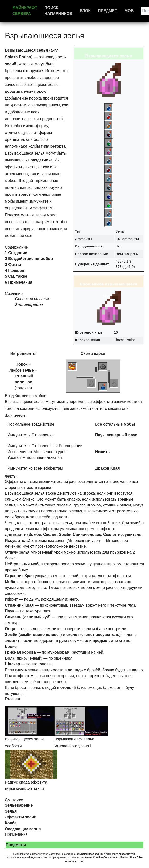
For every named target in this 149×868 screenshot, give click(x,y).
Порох (21, 364)
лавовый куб (36, 617)
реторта (58, 146)
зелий (11, 64)
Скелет (50, 535)
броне (11, 646)
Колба (11, 823)
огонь (66, 688)
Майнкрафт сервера (25, 11)
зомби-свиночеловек (40, 635)
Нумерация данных (92, 264)
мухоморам (59, 652)
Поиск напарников (58, 11)
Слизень (13, 617)
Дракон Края (108, 468)
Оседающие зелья (23, 829)
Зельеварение (29, 305)
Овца (10, 629)
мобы (129, 424)
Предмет (108, 11)
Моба (10, 582)
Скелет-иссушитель (122, 535)
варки (99, 354)
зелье (28, 370)
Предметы (16, 845)
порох (40, 91)
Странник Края (19, 576)
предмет (101, 641)
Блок (85, 11)
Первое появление (91, 254)
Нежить (102, 452)
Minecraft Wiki (127, 854)
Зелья (11, 811)
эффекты (131, 239)
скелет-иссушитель (100, 635)
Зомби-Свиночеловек (80, 535)
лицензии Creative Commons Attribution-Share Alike (111, 858)
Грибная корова (20, 652)
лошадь (75, 670)
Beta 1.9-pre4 (127, 254)
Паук (100, 435)
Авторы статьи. (75, 861)
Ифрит (11, 599)
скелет (73, 635)
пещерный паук (122, 435)
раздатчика (41, 160)
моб (35, 564)
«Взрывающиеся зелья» (88, 854)
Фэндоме (34, 858)
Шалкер (13, 664)
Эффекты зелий (21, 817)
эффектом (23, 676)
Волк (10, 658)
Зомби (35, 535)
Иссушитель (17, 540)
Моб (129, 11)
